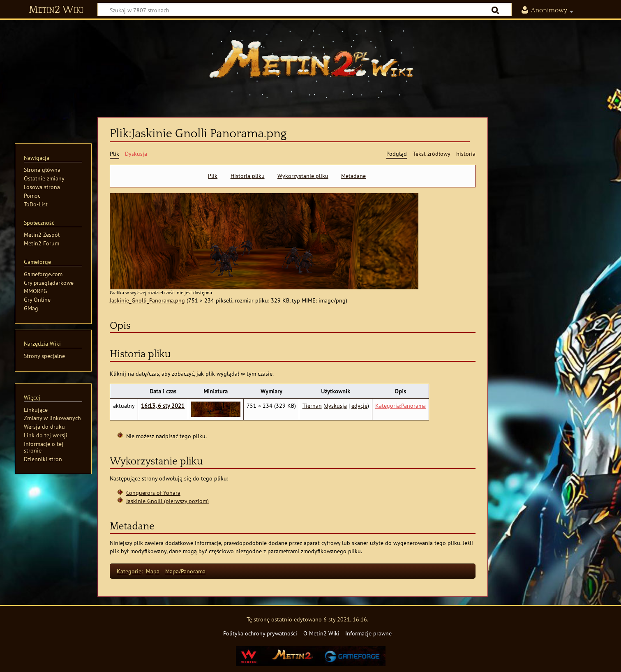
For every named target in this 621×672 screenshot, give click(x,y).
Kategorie (129, 571)
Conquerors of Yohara (153, 493)
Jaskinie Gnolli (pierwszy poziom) (167, 501)
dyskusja (336, 405)
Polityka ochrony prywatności (260, 633)
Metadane (353, 176)
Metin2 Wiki (56, 10)
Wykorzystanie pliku (303, 176)
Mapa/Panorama (185, 571)
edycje (359, 405)
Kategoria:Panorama (401, 405)
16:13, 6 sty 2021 (163, 405)
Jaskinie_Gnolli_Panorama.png (147, 300)
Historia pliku (248, 176)
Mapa (153, 571)
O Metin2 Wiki (321, 633)
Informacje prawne (368, 633)
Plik (213, 176)
